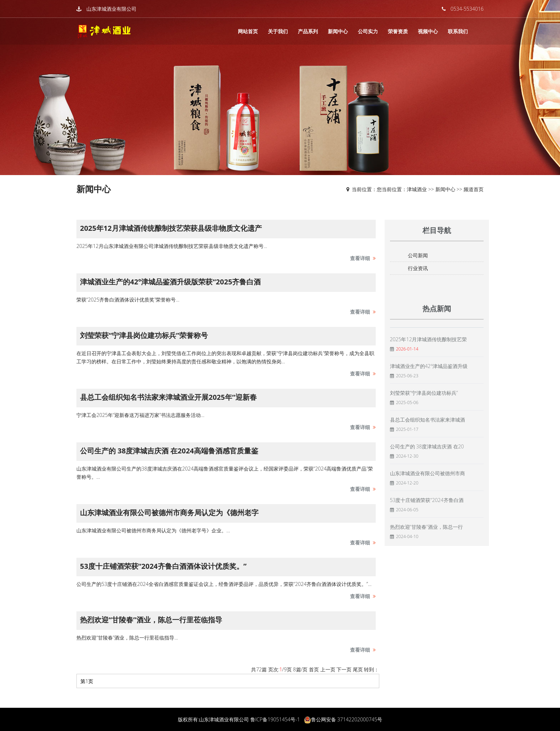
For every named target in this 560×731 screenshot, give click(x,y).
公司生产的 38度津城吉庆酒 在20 (427, 446)
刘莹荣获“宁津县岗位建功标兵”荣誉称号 (144, 335)
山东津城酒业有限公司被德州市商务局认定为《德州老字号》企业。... (153, 530)
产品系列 (308, 31)
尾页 (358, 669)
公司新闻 (418, 255)
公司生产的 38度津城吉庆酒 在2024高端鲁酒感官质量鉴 (169, 451)
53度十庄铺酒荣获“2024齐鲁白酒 (427, 500)
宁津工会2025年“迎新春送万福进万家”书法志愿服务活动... (140, 415)
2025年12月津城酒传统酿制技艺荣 (429, 339)
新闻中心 (338, 31)
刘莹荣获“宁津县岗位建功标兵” (424, 393)
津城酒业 (417, 189)
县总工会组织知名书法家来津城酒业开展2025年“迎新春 (168, 397)
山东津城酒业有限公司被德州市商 (427, 473)
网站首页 (248, 31)
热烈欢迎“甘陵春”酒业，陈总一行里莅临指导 (151, 620)
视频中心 (428, 31)
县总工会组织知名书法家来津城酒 (427, 420)
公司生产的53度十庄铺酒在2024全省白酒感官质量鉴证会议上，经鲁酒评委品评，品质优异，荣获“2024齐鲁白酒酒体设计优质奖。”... (224, 584)
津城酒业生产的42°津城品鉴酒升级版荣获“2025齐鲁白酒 (170, 282)
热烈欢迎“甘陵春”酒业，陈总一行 (426, 527)
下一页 (344, 669)
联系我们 (458, 31)
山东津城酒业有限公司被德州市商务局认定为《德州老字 (169, 513)
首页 (314, 669)
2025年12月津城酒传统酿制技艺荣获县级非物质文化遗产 (171, 228)
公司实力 (368, 31)
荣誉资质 (398, 31)
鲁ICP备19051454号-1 (275, 719)
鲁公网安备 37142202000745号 (347, 719)
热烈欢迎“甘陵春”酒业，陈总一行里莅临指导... (127, 638)
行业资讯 (418, 268)
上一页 (328, 669)
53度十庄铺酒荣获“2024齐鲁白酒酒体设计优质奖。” (163, 566)
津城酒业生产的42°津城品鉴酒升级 (429, 366)
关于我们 (278, 31)
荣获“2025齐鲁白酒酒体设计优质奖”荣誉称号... (128, 300)
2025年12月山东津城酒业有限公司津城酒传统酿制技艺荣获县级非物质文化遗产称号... (172, 246)
